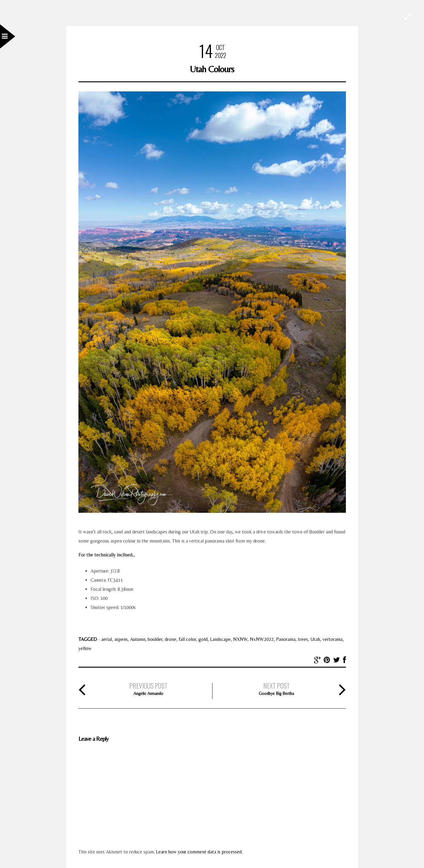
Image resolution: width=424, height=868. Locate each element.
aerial (107, 639)
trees (303, 639)
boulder (155, 639)
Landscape (220, 639)
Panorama (286, 639)
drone (171, 639)
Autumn (138, 639)
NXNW (240, 639)
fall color (187, 639)
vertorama (333, 639)
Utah (315, 639)
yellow (85, 648)
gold (203, 639)
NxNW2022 (262, 639)
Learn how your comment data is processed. (199, 852)
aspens (121, 639)
